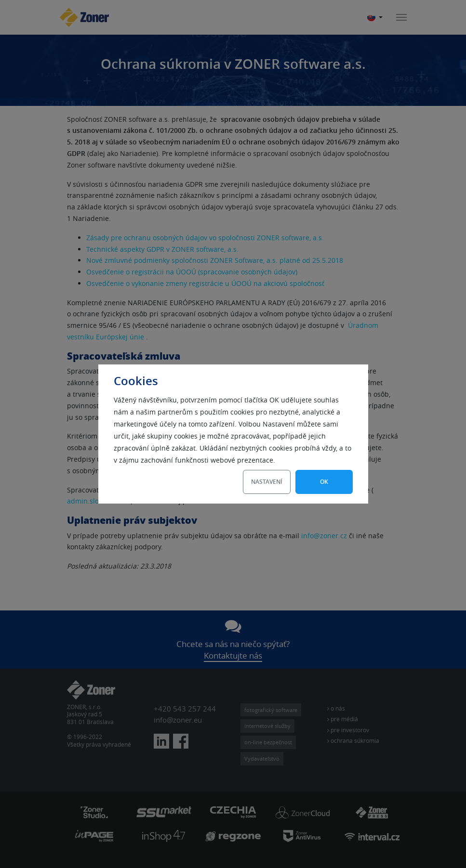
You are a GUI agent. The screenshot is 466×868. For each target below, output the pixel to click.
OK (324, 482)
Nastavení (267, 482)
